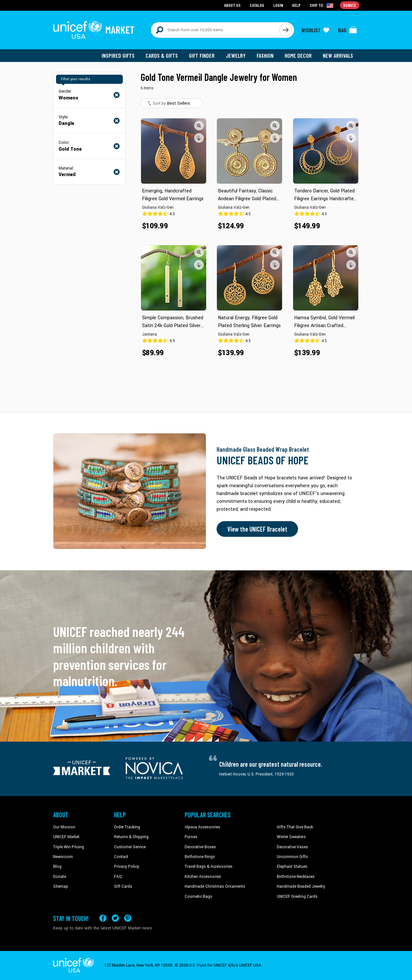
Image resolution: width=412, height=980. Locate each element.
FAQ (118, 877)
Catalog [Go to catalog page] (257, 5)
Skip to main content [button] (206, 0)
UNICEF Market (66, 837)
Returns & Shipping (131, 837)
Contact (121, 857)
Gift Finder (202, 55)
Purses (191, 837)
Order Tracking (127, 827)
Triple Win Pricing (69, 847)
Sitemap (61, 886)
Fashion (265, 55)
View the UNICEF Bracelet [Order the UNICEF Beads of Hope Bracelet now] (257, 529)
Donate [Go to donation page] (350, 5)
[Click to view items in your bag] (348, 30)
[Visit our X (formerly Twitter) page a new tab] (115, 918)
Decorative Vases (292, 847)
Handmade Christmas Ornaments (215, 886)
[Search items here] (215, 30)
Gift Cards (123, 886)
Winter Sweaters (291, 837)
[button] (199, 126)
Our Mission (64, 827)
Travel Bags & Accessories (209, 867)
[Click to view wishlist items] (315, 30)
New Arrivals (338, 55)
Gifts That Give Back (295, 827)
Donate (60, 877)
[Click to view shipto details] (322, 5)
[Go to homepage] (94, 30)
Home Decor (298, 55)
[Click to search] (286, 30)
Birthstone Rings (200, 857)
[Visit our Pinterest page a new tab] (128, 918)
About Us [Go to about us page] (232, 5)
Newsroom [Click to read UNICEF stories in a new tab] (63, 857)
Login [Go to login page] (278, 5)
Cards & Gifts (162, 55)
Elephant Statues (292, 867)
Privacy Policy (127, 867)
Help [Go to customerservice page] (296, 5)
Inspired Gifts (118, 55)
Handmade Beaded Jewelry (301, 886)
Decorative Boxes (200, 847)
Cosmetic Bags (199, 897)
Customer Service (130, 847)
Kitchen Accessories (203, 877)
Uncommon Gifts (292, 857)
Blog (57, 867)
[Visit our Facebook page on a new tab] (103, 918)
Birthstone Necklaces (296, 877)
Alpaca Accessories (202, 827)
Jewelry (236, 55)
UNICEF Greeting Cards (297, 897)
